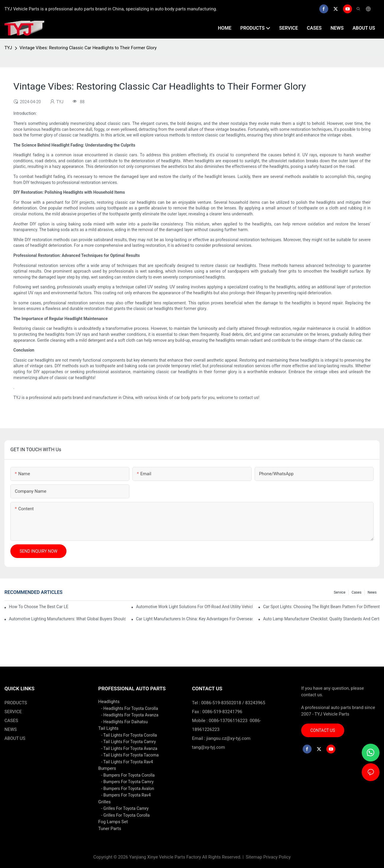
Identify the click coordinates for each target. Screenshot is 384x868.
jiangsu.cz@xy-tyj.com (228, 738)
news (372, 592)
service (340, 592)
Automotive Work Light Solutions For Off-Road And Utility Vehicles (194, 607)
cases (357, 592)
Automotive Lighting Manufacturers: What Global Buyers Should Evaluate (67, 619)
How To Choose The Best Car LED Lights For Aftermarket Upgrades (39, 607)
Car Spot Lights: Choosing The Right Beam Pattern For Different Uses (321, 607)
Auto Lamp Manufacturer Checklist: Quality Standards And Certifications (321, 619)
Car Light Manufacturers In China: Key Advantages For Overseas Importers (194, 619)
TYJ (8, 48)
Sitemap (254, 857)
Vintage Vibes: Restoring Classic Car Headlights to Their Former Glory (88, 48)
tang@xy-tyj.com (208, 747)
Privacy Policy (277, 857)
